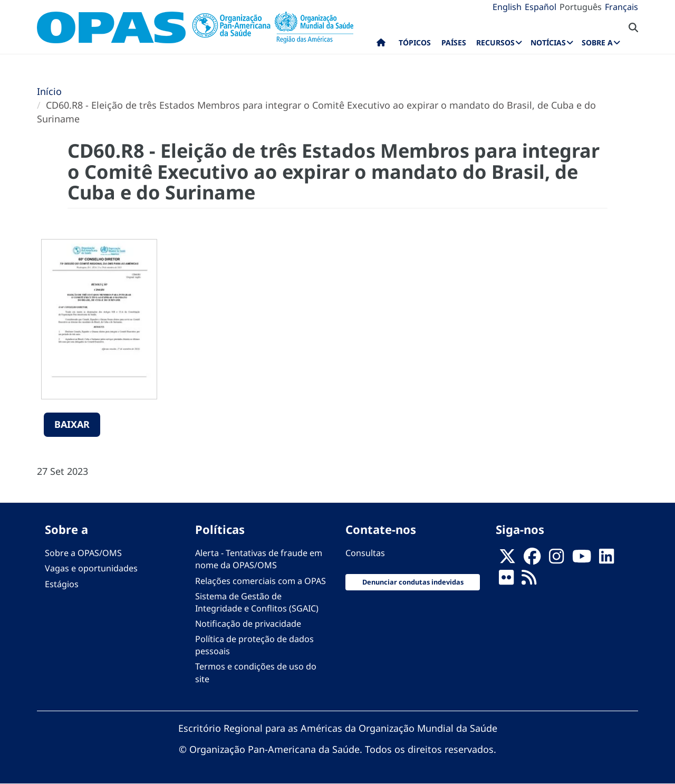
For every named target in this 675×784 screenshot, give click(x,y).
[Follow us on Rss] (529, 581)
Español (541, 7)
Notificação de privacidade (248, 624)
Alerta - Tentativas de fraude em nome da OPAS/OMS (259, 559)
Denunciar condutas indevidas (413, 582)
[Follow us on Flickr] (506, 581)
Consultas (365, 553)
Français (621, 7)
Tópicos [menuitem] (415, 42)
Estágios (62, 584)
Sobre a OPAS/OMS (83, 553)
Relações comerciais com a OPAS (261, 581)
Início (49, 91)
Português (581, 7)
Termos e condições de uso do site (256, 672)
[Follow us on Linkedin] (606, 559)
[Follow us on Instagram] (556, 559)
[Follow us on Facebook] (532, 559)
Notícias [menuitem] (548, 42)
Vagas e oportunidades (91, 568)
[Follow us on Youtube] (582, 559)
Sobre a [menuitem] (597, 42)
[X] (507, 559)
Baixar (72, 424)
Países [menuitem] (454, 42)
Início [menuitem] (381, 45)
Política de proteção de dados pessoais (254, 645)
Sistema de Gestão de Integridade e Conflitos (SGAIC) (257, 602)
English (507, 7)
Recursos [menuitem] (495, 42)
